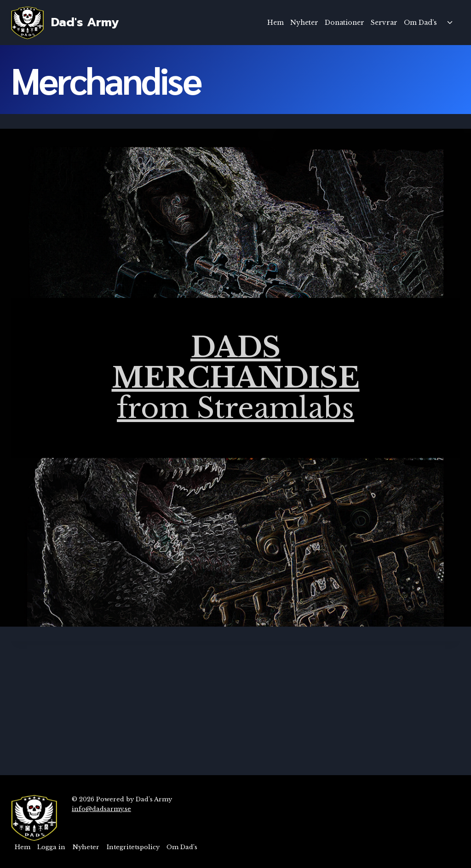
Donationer (345, 23)
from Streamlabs (236, 378)
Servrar (384, 23)
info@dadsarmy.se (101, 809)
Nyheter (304, 23)
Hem (276, 23)
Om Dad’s (420, 23)
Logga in (51, 847)
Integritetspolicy (133, 847)
